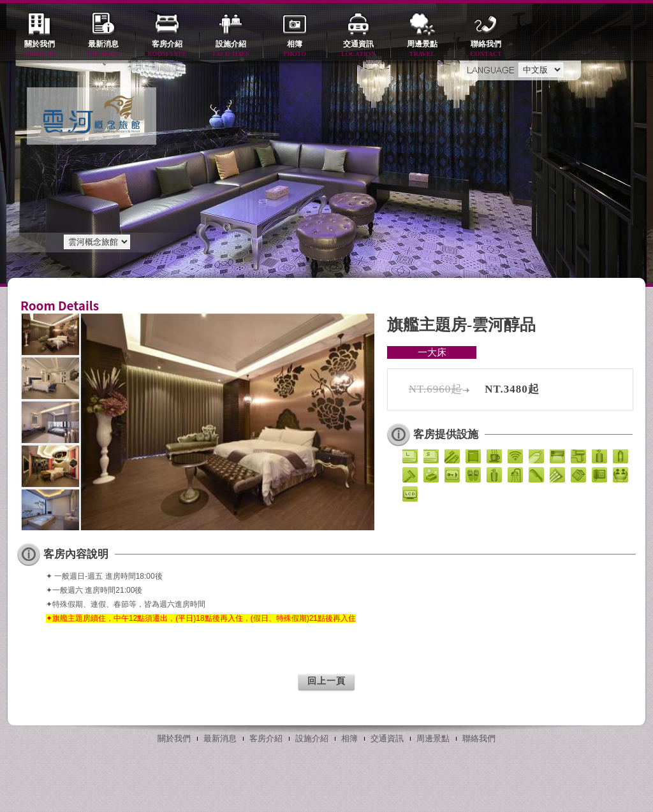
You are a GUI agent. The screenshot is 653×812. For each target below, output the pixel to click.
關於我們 (40, 49)
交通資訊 (358, 49)
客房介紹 (167, 49)
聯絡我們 (486, 49)
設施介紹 (231, 49)
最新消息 (103, 49)
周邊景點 (422, 49)
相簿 (295, 49)
